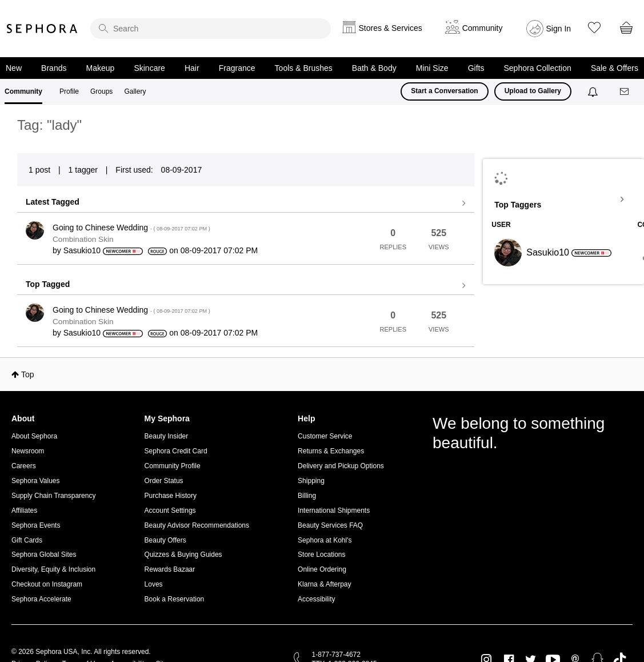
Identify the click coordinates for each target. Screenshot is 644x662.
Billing (307, 496)
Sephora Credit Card (176, 451)
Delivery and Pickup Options (341, 466)
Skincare (149, 68)
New (14, 68)
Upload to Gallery (533, 91)
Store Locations (321, 555)
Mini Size (432, 68)
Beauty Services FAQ (330, 525)
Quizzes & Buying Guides (183, 555)
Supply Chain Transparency (53, 496)
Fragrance (237, 68)
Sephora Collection (538, 68)
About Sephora (34, 436)
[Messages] (625, 92)
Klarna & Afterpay (324, 584)
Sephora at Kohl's (325, 540)
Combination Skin (83, 239)
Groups (101, 91)
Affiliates (24, 511)
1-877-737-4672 (336, 655)
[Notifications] (594, 91)
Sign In (559, 29)
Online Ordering (322, 569)
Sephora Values (36, 481)
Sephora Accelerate (41, 599)
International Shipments (334, 511)
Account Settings (170, 511)
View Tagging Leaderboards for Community (563, 200)
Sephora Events (36, 525)
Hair (192, 68)
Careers (24, 466)
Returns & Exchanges (331, 451)
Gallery (135, 91)
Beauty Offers (165, 540)
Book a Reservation (175, 599)
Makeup (101, 68)
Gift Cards (27, 540)
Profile (69, 91)
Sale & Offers (615, 68)
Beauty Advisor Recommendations (197, 525)
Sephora (42, 29)
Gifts (476, 68)
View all (246, 204)
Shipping (311, 481)
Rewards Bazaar (170, 569)
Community (23, 91)
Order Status (164, 481)
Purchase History (171, 496)
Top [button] (28, 374)
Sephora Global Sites (44, 555)
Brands (54, 68)
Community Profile (173, 466)
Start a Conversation (444, 91)
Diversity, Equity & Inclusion (53, 569)
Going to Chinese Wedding (131, 228)
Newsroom (28, 451)
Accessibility (316, 599)
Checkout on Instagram (47, 584)
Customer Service (325, 436)
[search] (211, 29)
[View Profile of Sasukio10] (82, 250)
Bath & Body (374, 68)
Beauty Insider (167, 436)
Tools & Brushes (304, 68)
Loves (154, 584)
